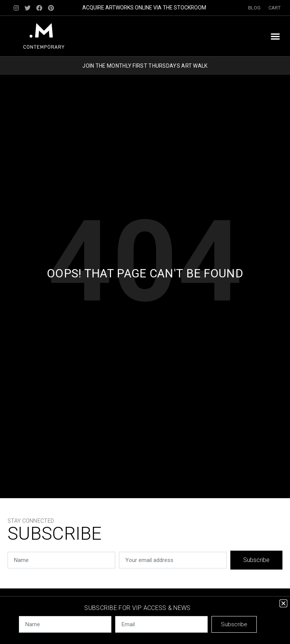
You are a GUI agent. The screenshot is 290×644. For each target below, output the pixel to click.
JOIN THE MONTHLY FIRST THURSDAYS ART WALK (145, 66)
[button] (275, 36)
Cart (275, 8)
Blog (255, 8)
